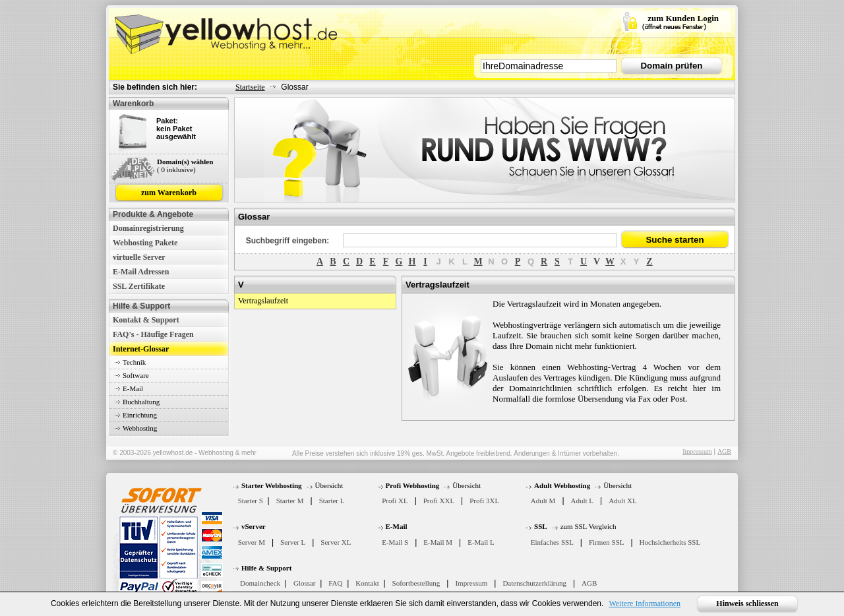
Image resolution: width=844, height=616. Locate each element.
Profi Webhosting (413, 485)
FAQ (335, 583)
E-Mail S (395, 542)
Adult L (583, 501)
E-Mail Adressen (141, 272)
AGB (724, 451)
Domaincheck (260, 583)
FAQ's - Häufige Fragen (153, 334)
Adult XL (622, 501)
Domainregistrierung (148, 228)
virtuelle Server (139, 257)
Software (136, 375)
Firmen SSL (606, 542)
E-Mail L (481, 542)
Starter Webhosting (272, 485)
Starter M (290, 501)
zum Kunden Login (683, 18)
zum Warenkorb (169, 193)
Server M (252, 542)
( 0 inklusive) (176, 169)
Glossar (305, 583)
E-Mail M (438, 542)
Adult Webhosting (562, 485)
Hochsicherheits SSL (670, 542)
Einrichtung (140, 415)
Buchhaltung (141, 402)
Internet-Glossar (141, 349)
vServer (254, 526)
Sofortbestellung (416, 583)
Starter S (251, 501)
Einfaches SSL (552, 542)
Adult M (543, 501)
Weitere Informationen (645, 603)
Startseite (250, 87)
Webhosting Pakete (145, 243)
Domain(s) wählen (185, 162)
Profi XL (395, 501)
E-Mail (133, 388)
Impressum (697, 451)
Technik (134, 362)
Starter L (332, 501)
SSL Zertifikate (139, 286)
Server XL (336, 542)
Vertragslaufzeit (263, 301)
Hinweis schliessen (747, 603)
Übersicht (329, 485)
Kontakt (367, 583)
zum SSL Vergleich (588, 526)
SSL (541, 526)
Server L (293, 542)
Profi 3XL (484, 501)
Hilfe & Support (266, 568)
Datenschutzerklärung (534, 583)
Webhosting (140, 428)
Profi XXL (439, 501)
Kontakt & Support (146, 320)
